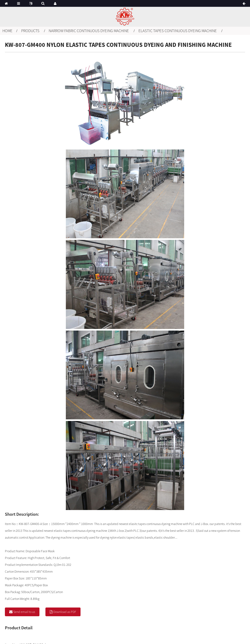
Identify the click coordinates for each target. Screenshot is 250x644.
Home (7, 31)
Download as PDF (65, 612)
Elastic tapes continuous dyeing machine (178, 31)
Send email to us (24, 612)
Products (30, 31)
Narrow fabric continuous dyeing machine (89, 31)
